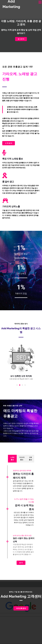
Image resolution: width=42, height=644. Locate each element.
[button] (17, 385)
